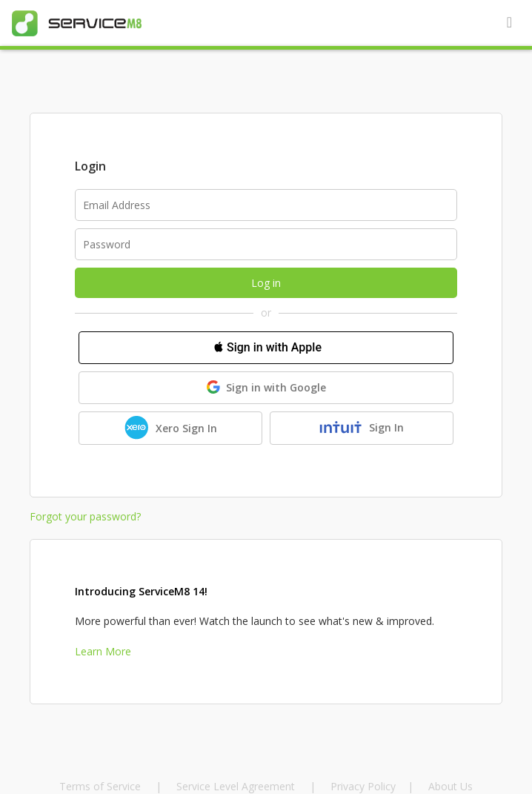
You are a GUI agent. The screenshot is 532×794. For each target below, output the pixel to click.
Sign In (361, 428)
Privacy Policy (363, 786)
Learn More (103, 651)
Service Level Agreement (236, 786)
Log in (266, 283)
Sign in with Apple (266, 347)
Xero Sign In (171, 428)
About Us (450, 786)
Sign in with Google (266, 387)
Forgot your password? (85, 516)
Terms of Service (102, 786)
